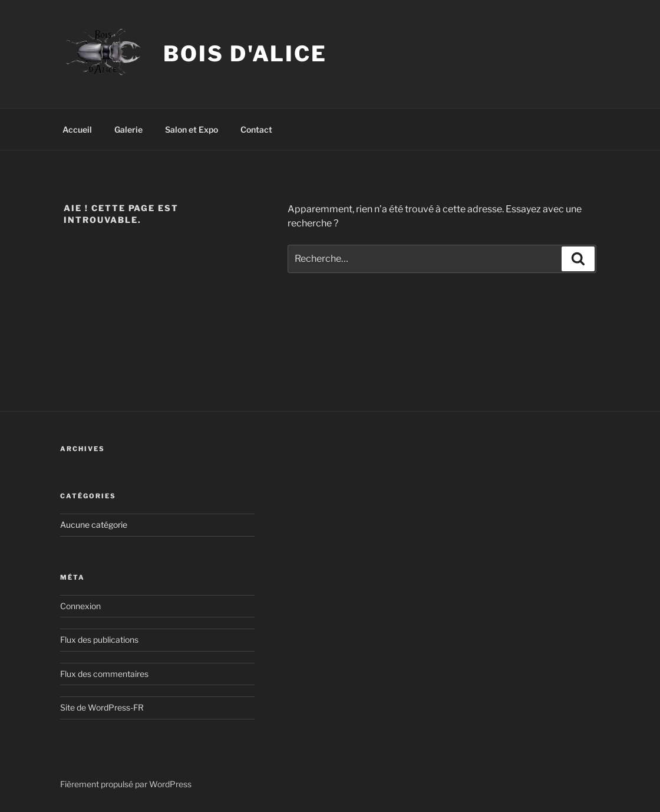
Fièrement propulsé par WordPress (126, 784)
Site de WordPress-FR (102, 707)
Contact (256, 129)
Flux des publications (99, 640)
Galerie (128, 129)
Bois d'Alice (245, 54)
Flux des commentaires (104, 674)
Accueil (77, 129)
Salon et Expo (192, 129)
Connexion (80, 606)
